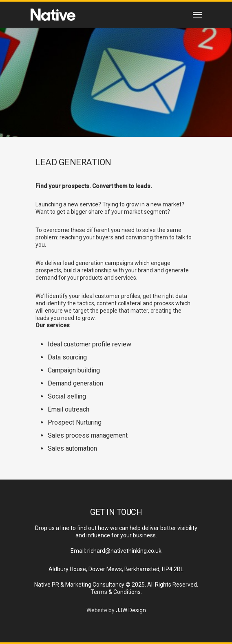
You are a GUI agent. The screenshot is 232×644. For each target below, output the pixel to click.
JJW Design (131, 610)
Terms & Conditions (116, 592)
